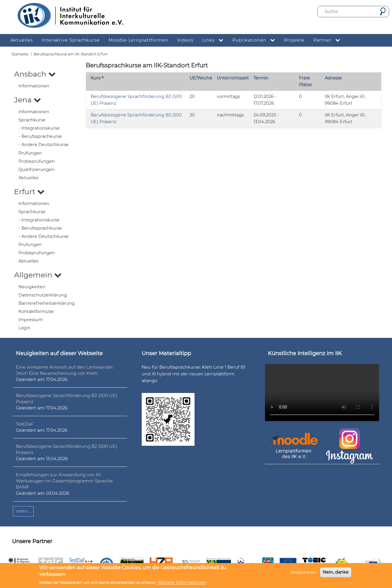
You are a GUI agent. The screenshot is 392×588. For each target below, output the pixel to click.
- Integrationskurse (39, 128)
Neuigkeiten (32, 287)
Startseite (20, 54)
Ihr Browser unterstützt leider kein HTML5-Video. (322, 393)
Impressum (31, 320)
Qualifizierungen (37, 170)
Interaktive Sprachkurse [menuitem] (71, 40)
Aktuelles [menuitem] (22, 40)
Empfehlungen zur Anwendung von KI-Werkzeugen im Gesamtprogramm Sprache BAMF (64, 481)
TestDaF (25, 424)
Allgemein (38, 275)
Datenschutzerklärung (43, 295)
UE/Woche (201, 78)
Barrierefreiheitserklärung (47, 303)
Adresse (333, 78)
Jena (28, 100)
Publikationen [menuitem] (256, 40)
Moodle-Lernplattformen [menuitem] (138, 40)
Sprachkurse (32, 120)
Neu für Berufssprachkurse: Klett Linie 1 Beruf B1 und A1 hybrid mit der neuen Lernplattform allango (194, 374)
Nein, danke (336, 572)
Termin (261, 78)
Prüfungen (30, 153)
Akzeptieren (304, 572)
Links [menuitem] (215, 40)
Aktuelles (28, 178)
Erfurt (29, 192)
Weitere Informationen (182, 582)
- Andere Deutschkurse (44, 145)
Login (24, 328)
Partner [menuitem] (329, 40)
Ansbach (35, 74)
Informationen (34, 86)
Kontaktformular (36, 311)
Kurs (98, 78)
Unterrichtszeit (233, 78)
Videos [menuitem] (185, 40)
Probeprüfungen (37, 161)
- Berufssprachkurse (40, 136)
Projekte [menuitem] (294, 40)
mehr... (23, 511)
